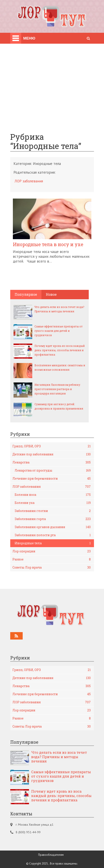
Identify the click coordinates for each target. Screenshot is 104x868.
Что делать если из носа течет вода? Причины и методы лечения (59, 309)
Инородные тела (53, 543)
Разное (52, 559)
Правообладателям (51, 855)
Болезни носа (53, 495)
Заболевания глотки (53, 511)
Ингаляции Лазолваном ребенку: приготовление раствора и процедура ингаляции (57, 389)
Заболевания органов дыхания (53, 527)
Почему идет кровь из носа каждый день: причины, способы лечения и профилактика (60, 350)
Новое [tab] (51, 294)
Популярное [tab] (26, 294)
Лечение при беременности (52, 479)
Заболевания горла (53, 519)
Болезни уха (53, 503)
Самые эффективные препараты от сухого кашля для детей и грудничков (59, 331)
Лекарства (52, 462)
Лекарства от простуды (53, 470)
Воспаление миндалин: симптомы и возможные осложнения (60, 367)
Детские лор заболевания (52, 454)
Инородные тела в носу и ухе (48, 244)
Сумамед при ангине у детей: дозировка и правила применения (59, 406)
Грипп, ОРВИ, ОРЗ (52, 446)
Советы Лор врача (52, 567)
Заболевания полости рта (53, 535)
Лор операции (52, 551)
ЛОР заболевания (29, 181)
